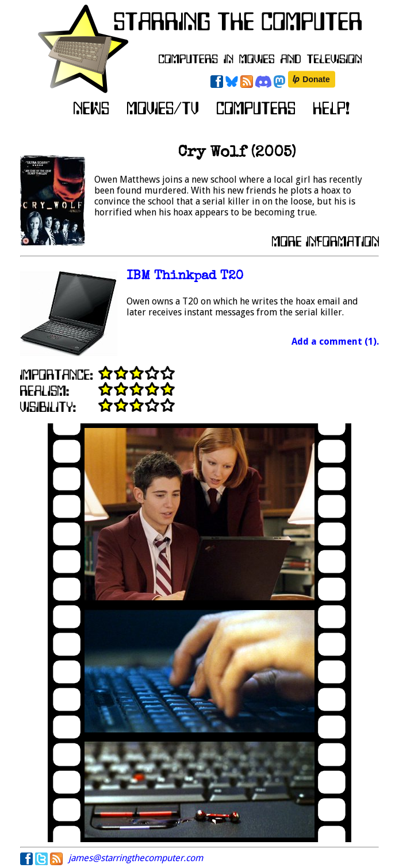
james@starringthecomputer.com (136, 858)
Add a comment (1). (335, 342)
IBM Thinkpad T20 (185, 277)
